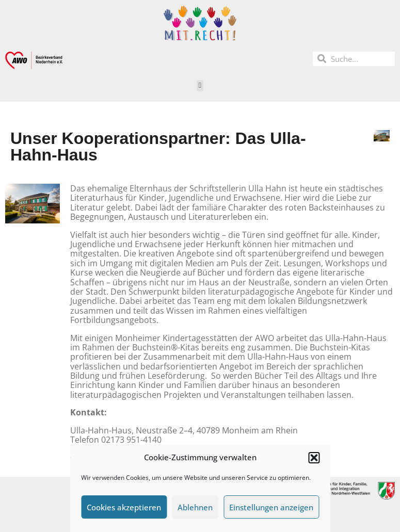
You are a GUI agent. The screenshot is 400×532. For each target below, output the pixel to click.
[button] (314, 458)
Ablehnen (195, 507)
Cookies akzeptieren (124, 507)
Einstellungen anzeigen (271, 507)
